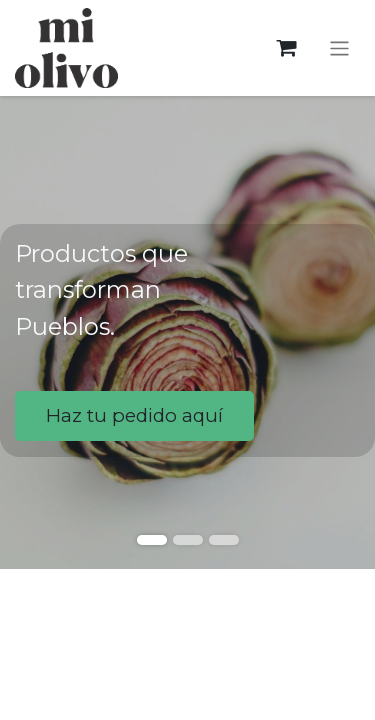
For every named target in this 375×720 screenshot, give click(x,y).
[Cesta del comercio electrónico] (286, 48)
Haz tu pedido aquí (134, 415)
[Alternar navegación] (339, 47)
